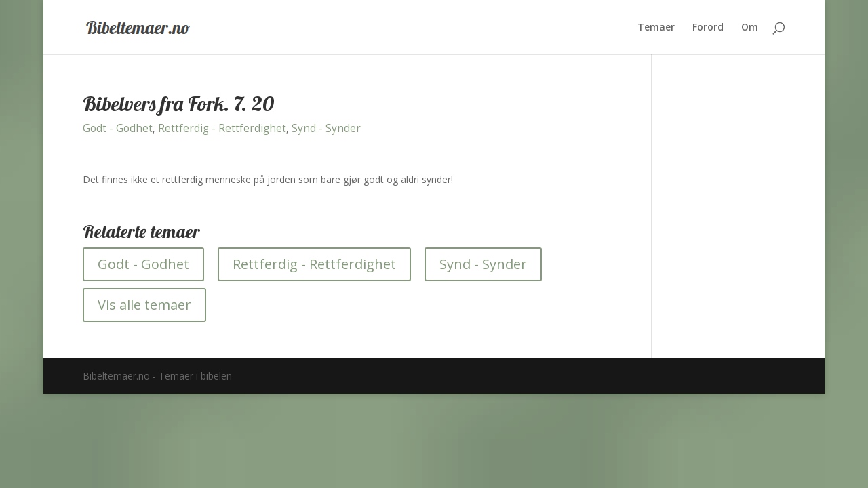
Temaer (656, 28)
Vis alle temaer (144, 305)
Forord (708, 28)
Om (750, 28)
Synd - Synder (326, 128)
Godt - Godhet (118, 128)
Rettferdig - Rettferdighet (222, 128)
